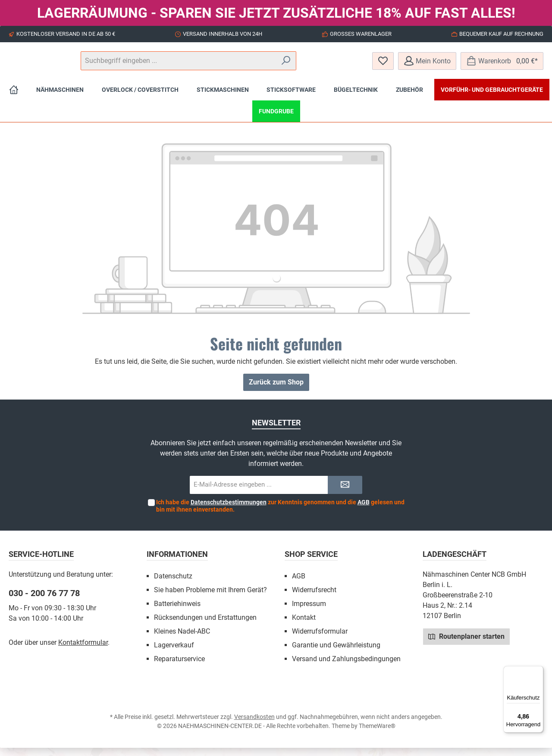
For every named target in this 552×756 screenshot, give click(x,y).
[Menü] (538, 671)
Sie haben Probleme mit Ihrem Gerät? (210, 598)
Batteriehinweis (177, 612)
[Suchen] (340, 65)
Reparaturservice (179, 667)
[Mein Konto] (427, 65)
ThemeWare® (377, 734)
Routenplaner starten (466, 644)
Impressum (309, 612)
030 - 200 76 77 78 (44, 601)
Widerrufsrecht (314, 598)
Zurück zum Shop (276, 390)
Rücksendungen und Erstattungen (205, 626)
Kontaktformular (83, 651)
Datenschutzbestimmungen (229, 510)
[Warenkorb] (502, 65)
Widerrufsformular (320, 639)
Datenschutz (173, 584)
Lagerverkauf (174, 653)
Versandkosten (254, 725)
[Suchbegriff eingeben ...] (275, 65)
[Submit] (345, 493)
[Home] (14, 98)
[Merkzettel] (383, 65)
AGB (364, 510)
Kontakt (304, 626)
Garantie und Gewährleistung (336, 653)
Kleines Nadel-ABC (182, 639)
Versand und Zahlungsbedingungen (346, 667)
